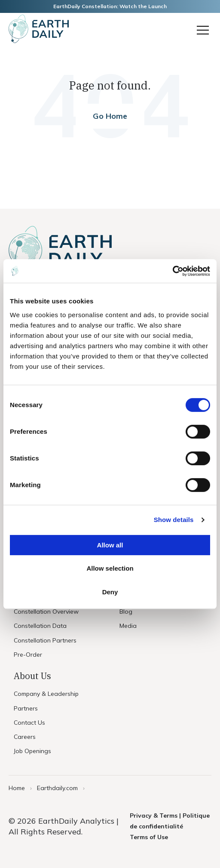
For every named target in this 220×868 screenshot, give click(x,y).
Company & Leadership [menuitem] (46, 694)
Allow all (110, 545)
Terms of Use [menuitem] (149, 837)
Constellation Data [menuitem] (40, 626)
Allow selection (110, 568)
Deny (110, 592)
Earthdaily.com (57, 788)
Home (17, 788)
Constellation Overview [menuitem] (46, 612)
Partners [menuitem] (26, 708)
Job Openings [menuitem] (32, 751)
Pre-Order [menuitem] (28, 655)
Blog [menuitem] (126, 612)
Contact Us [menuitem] (29, 723)
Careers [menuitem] (25, 737)
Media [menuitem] (128, 626)
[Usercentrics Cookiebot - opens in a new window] (173, 271)
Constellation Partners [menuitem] (45, 640)
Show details (174, 520)
